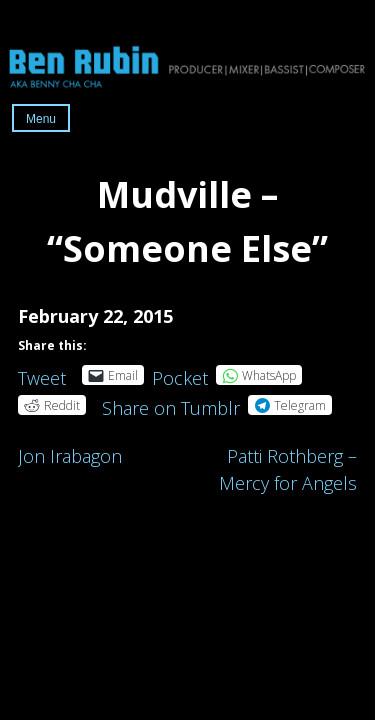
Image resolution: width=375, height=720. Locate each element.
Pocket (180, 378)
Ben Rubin (187, 65)
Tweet (42, 374)
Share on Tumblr (171, 404)
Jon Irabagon (70, 456)
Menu (41, 119)
